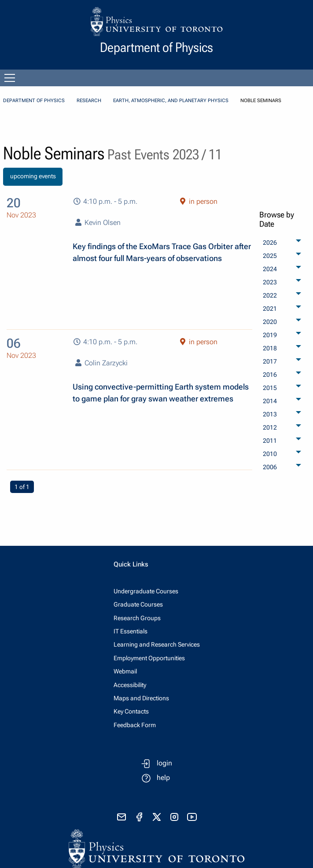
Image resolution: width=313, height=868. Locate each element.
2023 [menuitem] (270, 282)
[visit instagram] (174, 817)
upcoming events (33, 176)
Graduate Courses (138, 604)
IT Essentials (131, 631)
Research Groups (137, 618)
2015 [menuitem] (270, 388)
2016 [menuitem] (270, 375)
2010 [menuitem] (270, 454)
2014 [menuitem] (270, 401)
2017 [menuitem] (270, 361)
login (164, 763)
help (163, 778)
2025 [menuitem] (270, 256)
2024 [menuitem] (270, 269)
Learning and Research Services (157, 644)
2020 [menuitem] (270, 322)
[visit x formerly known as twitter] (157, 817)
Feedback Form (135, 725)
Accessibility (130, 685)
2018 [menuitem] (270, 348)
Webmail (125, 671)
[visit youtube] (192, 817)
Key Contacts (131, 711)
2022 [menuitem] (270, 295)
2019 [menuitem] (270, 335)
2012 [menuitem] (270, 427)
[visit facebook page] (139, 817)
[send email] (122, 817)
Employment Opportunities (149, 658)
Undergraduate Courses (146, 591)
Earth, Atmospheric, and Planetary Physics (171, 101)
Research (89, 101)
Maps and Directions (141, 698)
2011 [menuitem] (270, 441)
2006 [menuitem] (270, 467)
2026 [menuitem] (270, 243)
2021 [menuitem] (270, 309)
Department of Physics (34, 101)
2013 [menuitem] (270, 414)
